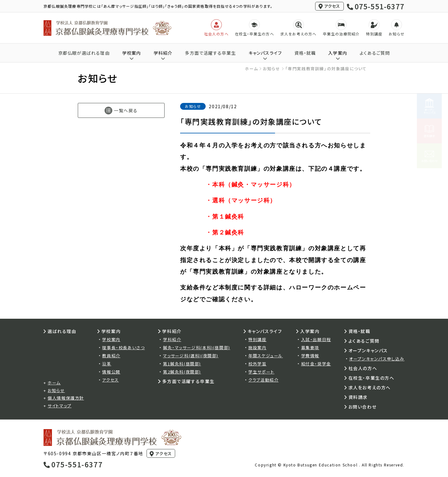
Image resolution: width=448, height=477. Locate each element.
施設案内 (257, 347)
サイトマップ (60, 406)
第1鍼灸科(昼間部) (182, 364)
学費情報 (310, 356)
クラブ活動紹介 (263, 380)
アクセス (332, 6)
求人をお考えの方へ (370, 387)
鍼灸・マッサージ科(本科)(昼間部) (197, 347)
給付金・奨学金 (316, 364)
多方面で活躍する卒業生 (210, 53)
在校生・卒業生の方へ (371, 378)
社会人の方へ (363, 368)
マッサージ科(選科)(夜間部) (191, 356)
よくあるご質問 (375, 53)
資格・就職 (305, 53)
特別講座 (257, 339)
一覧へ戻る (126, 110)
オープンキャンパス (368, 350)
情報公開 (111, 372)
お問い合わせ (363, 407)
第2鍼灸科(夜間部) (182, 372)
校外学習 (257, 364)
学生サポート (261, 372)
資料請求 (358, 397)
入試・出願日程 (316, 339)
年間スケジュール (266, 356)
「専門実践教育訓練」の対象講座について (326, 69)
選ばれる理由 (62, 331)
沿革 (107, 364)
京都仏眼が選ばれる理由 (84, 53)
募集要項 (310, 347)
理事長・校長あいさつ (123, 347)
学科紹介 (172, 339)
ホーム (251, 69)
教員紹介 (111, 356)
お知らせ (271, 69)
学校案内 (111, 339)
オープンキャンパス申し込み (377, 359)
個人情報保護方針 (66, 398)
